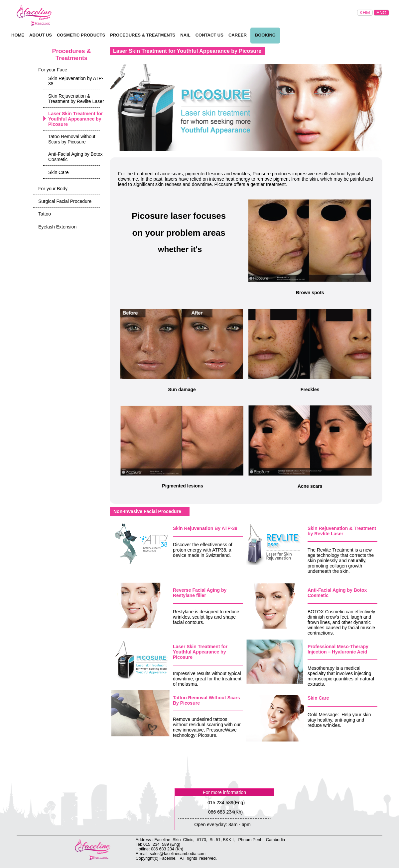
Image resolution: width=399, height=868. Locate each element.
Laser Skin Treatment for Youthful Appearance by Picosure (200, 652)
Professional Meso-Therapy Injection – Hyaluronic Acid (338, 649)
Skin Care (318, 698)
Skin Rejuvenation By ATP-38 (205, 528)
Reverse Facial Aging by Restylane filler (200, 593)
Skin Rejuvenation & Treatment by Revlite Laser (342, 531)
